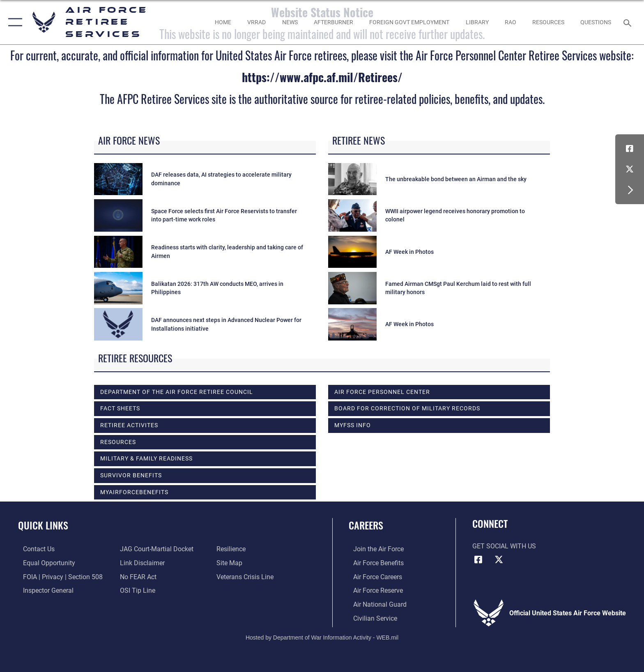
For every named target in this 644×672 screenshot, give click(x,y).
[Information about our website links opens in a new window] (141, 563)
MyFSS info (353, 425)
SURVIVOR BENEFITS (131, 475)
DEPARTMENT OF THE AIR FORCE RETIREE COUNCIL (177, 392)
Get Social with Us (504, 546)
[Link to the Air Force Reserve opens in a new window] (374, 590)
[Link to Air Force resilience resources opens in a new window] (233, 549)
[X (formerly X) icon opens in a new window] (630, 169)
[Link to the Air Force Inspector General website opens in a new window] (43, 590)
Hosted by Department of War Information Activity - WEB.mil (322, 637)
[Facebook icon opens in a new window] (630, 149)
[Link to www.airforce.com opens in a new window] (374, 549)
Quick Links (43, 525)
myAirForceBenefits (134, 492)
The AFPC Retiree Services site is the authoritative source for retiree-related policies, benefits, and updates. (322, 99)
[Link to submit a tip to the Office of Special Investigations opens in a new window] (136, 590)
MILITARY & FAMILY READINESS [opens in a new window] (146, 458)
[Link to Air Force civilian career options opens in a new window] (371, 618)
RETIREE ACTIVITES (129, 425)
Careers (366, 525)
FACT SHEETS (120, 408)
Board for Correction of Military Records (407, 408)
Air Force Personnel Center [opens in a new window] (382, 392)
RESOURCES (118, 442)
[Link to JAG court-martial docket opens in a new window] (155, 549)
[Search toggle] (629, 22)
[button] (13, 22)
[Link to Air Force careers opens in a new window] (373, 576)
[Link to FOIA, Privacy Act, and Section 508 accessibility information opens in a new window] (58, 576)
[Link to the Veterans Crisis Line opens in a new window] (247, 576)
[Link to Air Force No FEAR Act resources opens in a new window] (137, 576)
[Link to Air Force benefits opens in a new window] (374, 563)
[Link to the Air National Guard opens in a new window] (375, 604)
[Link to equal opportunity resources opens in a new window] (44, 563)
